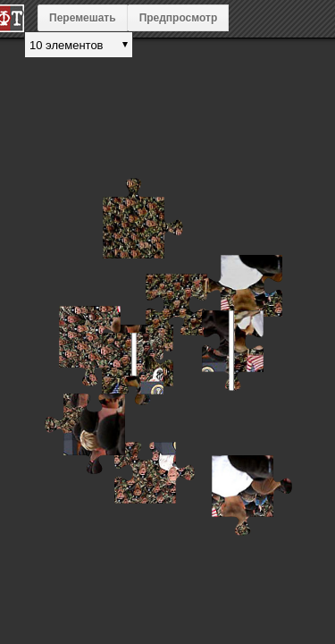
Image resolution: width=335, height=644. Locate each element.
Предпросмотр (179, 18)
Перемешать (83, 18)
